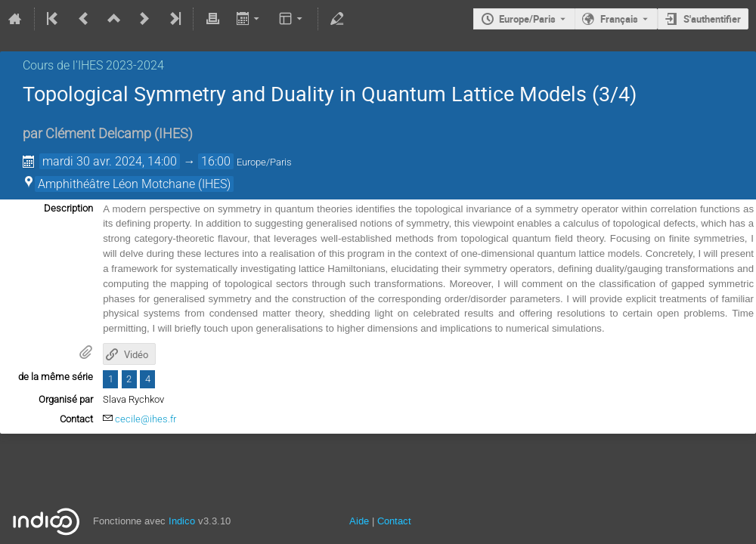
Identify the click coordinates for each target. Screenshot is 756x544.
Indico (182, 521)
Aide (359, 521)
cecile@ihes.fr (146, 419)
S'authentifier (712, 19)
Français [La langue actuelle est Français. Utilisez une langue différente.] (619, 19)
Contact (394, 521)
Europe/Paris (527, 19)
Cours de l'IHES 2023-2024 (93, 65)
